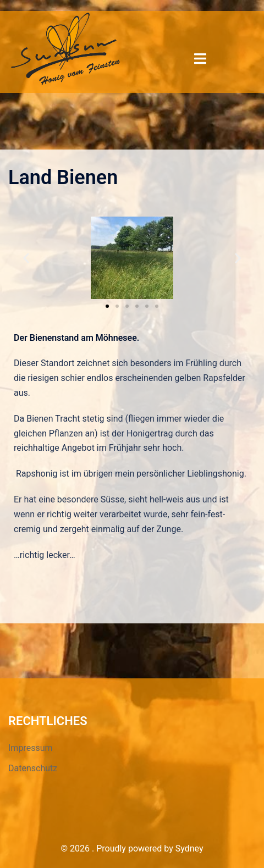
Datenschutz (33, 768)
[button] (107, 306)
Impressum (31, 748)
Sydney (189, 848)
